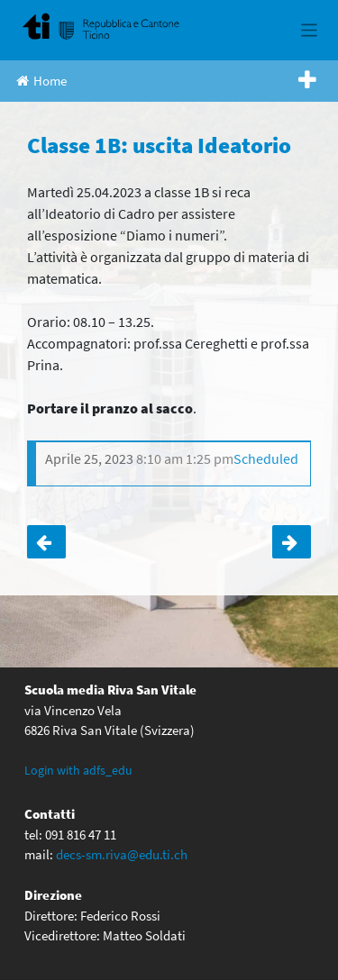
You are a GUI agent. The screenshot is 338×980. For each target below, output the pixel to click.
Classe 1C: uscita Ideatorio (46, 542)
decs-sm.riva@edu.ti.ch (122, 854)
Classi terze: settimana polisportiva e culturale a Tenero (292, 542)
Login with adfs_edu (78, 770)
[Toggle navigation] (310, 30)
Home (41, 81)
